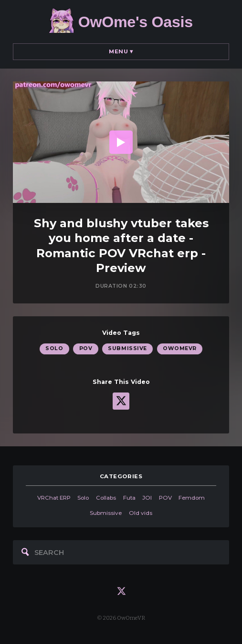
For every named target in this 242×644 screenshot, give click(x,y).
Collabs (106, 498)
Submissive (127, 348)
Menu (121, 51)
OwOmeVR (180, 348)
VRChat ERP (54, 498)
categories (121, 476)
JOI (147, 498)
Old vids (141, 513)
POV (86, 348)
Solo (54, 348)
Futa (129, 498)
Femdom (192, 498)
